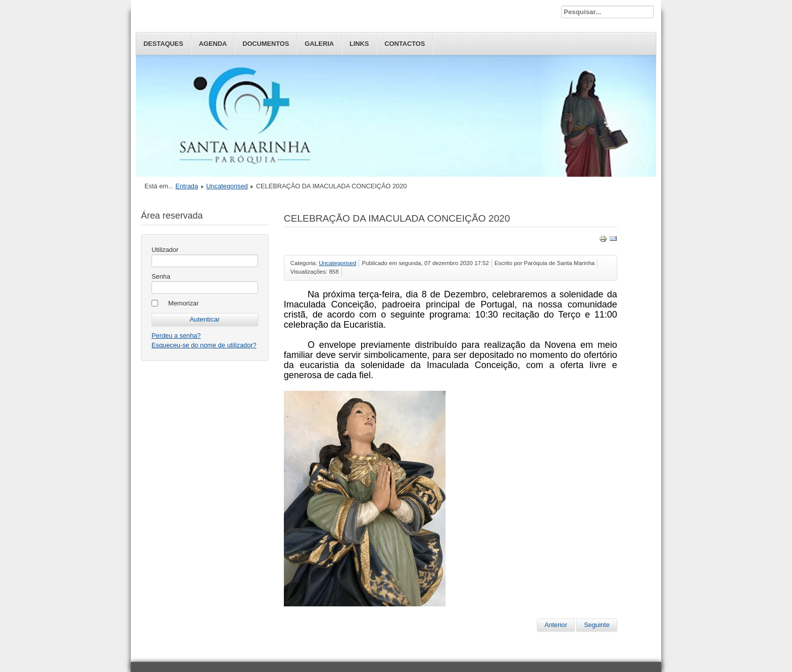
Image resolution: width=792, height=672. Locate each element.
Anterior (556, 625)
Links (359, 44)
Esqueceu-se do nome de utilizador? (204, 345)
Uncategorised (227, 186)
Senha (161, 276)
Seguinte (597, 625)
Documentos (266, 44)
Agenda (213, 44)
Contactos (405, 44)
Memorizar (183, 303)
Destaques (163, 44)
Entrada (187, 186)
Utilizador (165, 250)
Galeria (319, 44)
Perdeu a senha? (176, 335)
